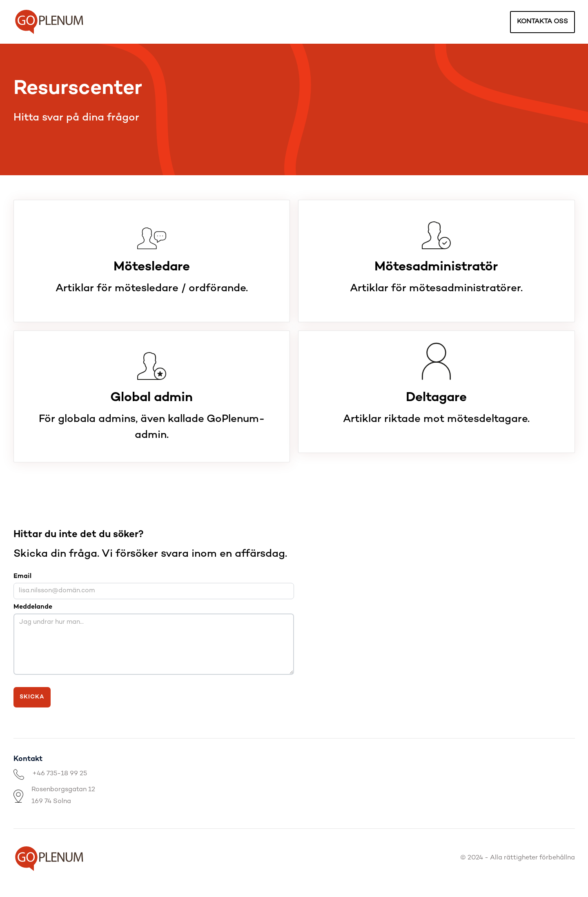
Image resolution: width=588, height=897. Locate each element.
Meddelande (33, 607)
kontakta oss (542, 22)
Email (22, 577)
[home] (49, 22)
